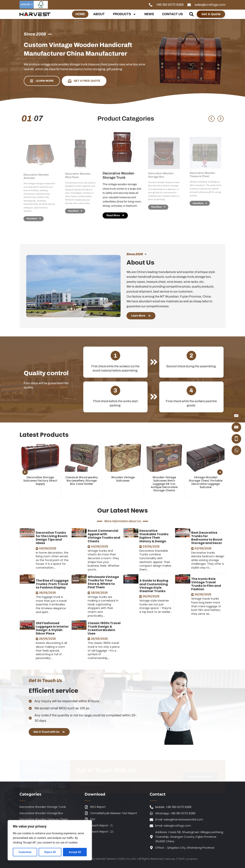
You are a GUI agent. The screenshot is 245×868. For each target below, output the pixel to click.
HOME (80, 14)
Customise (25, 852)
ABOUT (99, 14)
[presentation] (25, 480)
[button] (192, 14)
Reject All (50, 852)
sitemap (170, 859)
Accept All (75, 852)
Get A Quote (211, 14)
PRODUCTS (125, 14)
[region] (50, 840)
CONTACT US (172, 14)
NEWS (149, 14)
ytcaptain (192, 859)
